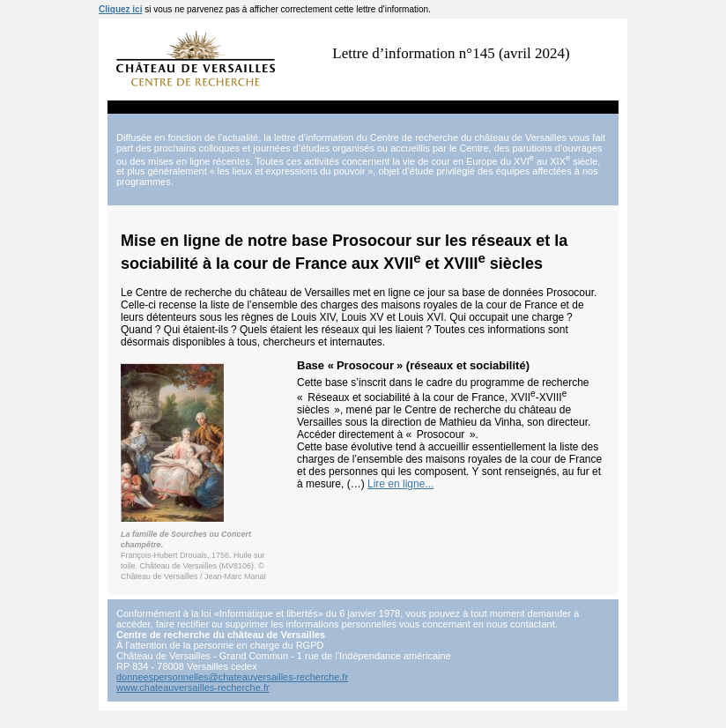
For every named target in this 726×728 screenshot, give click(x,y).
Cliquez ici (120, 9)
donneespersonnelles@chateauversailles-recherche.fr (232, 677)
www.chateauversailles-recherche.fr (193, 687)
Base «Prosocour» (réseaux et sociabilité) (413, 365)
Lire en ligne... (400, 484)
